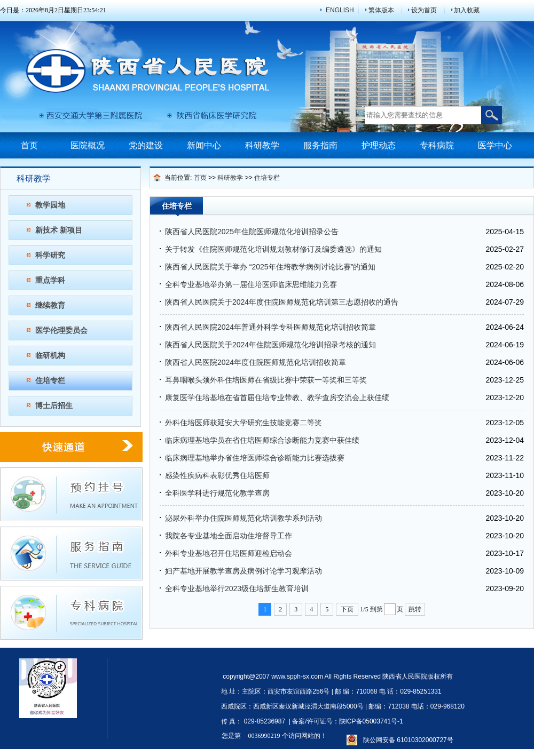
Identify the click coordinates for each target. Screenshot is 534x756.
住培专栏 (50, 380)
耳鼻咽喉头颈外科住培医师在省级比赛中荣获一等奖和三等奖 (266, 380)
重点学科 (50, 280)
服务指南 (320, 145)
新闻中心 (204, 145)
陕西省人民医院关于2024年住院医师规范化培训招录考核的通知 (270, 345)
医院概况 (88, 145)
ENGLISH (340, 10)
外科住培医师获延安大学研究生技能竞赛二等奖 (244, 423)
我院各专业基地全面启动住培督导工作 (229, 536)
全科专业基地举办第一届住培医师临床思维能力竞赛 (251, 284)
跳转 (415, 609)
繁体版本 (381, 10)
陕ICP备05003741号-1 (371, 721)
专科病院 (437, 145)
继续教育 (50, 305)
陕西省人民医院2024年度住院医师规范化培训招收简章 (256, 362)
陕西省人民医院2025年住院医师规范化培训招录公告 (252, 232)
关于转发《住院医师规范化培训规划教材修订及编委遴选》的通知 (273, 249)
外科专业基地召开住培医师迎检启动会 (229, 553)
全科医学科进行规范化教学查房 (217, 493)
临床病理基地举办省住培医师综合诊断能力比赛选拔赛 (255, 458)
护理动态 (379, 145)
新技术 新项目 (59, 230)
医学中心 (495, 145)
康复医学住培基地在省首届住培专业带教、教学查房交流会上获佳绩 (277, 397)
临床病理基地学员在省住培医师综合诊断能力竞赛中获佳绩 (262, 440)
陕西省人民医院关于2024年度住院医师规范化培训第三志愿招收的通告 (282, 302)
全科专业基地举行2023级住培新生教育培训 (237, 588)
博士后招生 (54, 405)
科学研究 (50, 255)
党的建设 (146, 145)
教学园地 (50, 205)
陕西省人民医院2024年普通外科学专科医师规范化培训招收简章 (270, 327)
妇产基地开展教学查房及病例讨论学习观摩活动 (244, 571)
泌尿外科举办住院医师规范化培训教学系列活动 (244, 518)
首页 (29, 145)
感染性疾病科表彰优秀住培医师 (217, 475)
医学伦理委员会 (61, 330)
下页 (347, 609)
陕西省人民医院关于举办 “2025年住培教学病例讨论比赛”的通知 (270, 267)
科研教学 (262, 145)
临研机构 (50, 355)
